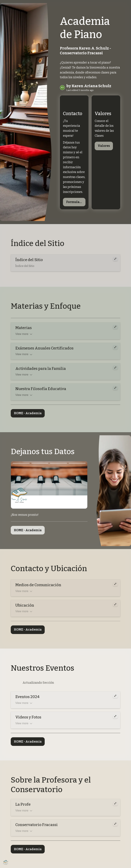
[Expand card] (115, 260)
